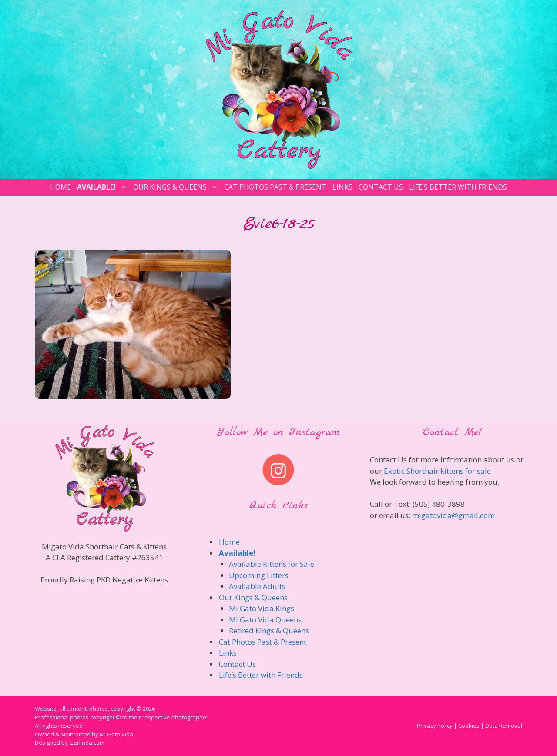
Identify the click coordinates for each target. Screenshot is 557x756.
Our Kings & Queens (177, 187)
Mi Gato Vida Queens (265, 620)
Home (60, 187)
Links (342, 187)
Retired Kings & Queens (269, 631)
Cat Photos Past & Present (275, 187)
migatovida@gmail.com (453, 515)
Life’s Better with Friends (458, 187)
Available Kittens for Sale (272, 564)
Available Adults (257, 586)
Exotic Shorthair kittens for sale (437, 471)
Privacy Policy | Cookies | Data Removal (470, 726)
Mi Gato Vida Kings (262, 608)
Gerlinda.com (87, 743)
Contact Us (381, 187)
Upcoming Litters (259, 575)
